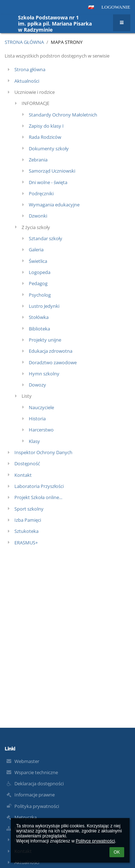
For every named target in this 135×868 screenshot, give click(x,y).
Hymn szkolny (44, 374)
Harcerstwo (41, 430)
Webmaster (27, 761)
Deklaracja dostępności (39, 784)
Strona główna (24, 42)
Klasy (34, 441)
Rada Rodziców (45, 137)
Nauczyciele (41, 407)
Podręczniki (41, 193)
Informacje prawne (35, 795)
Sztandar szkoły (46, 238)
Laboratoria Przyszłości (39, 486)
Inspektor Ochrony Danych (43, 452)
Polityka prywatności (37, 806)
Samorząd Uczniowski (52, 171)
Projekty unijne (45, 340)
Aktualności (27, 81)
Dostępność (27, 463)
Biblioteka (39, 329)
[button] (91, 7)
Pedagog (38, 283)
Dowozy (37, 385)
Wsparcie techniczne (36, 772)
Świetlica (38, 261)
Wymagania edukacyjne (54, 205)
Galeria (36, 250)
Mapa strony (67, 42)
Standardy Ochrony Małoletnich (63, 115)
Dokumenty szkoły (49, 149)
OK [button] (117, 852)
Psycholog (40, 295)
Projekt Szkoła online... (38, 497)
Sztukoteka (26, 531)
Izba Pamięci (28, 520)
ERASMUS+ (26, 543)
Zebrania (38, 160)
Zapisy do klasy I (46, 126)
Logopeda (40, 272)
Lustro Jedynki (44, 306)
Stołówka (39, 317)
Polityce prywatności (95, 841)
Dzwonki (38, 216)
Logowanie (116, 7)
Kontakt (23, 475)
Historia (37, 419)
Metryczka (26, 817)
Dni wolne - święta (48, 182)
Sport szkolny (29, 509)
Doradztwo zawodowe (53, 362)
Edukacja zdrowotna (51, 351)
